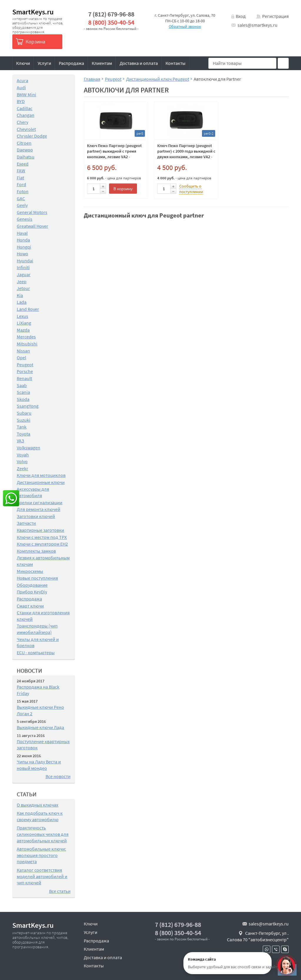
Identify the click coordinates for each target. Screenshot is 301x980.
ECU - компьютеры (36, 652)
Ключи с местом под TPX (42, 537)
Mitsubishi (27, 344)
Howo (22, 254)
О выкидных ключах (37, 805)
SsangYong (28, 406)
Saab (22, 385)
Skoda (23, 399)
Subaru (24, 413)
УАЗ (20, 441)
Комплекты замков (36, 551)
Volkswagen (29, 448)
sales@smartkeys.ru (257, 25)
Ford (21, 184)
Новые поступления (37, 578)
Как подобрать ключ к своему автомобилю (40, 816)
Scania (23, 392)
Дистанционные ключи (41, 482)
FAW (21, 171)
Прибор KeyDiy (32, 592)
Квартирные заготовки (40, 530)
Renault (24, 378)
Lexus (22, 316)
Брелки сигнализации (40, 502)
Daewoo (25, 150)
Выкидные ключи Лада (40, 727)
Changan (26, 115)
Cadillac (25, 108)
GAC (21, 198)
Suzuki (24, 420)
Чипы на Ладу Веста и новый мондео (39, 765)
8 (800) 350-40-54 (111, 22)
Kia (20, 295)
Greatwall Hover (32, 226)
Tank (22, 427)
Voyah (23, 455)
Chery (22, 122)
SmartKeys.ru (33, 12)
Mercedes (26, 337)
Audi (21, 87)
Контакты (175, 63)
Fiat (20, 178)
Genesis (25, 219)
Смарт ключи (30, 606)
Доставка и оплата (139, 63)
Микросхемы (30, 571)
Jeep (22, 281)
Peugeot (25, 365)
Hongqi (24, 247)
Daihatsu (26, 157)
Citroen (24, 143)
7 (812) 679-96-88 (111, 14)
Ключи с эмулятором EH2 (42, 544)
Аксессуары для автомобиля (33, 492)
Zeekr (22, 468)
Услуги (44, 63)
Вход (241, 16)
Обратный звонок (185, 26)
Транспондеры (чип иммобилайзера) (37, 629)
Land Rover (28, 309)
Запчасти (26, 523)
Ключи (23, 63)
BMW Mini (26, 95)
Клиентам (102, 63)
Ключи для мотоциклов (41, 475)
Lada (22, 302)
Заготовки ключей (36, 516)
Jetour (23, 288)
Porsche (25, 371)
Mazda (23, 330)
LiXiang (24, 323)
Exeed (23, 164)
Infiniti (23, 267)
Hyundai (25, 261)
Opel (21, 357)
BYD (21, 101)
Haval (22, 233)
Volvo (22, 461)
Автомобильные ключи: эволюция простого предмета (41, 855)
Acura (22, 80)
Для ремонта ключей (39, 509)
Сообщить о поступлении (191, 189)
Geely (22, 205)
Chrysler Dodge (32, 136)
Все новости (58, 776)
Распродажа (71, 63)
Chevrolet (26, 129)
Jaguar (24, 274)
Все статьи (60, 891)
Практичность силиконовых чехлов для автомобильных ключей (43, 834)
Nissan (23, 351)
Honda (23, 240)
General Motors (32, 212)
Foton (23, 191)
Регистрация (275, 16)
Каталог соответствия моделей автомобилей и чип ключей (42, 876)
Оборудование (32, 585)
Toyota (24, 434)
